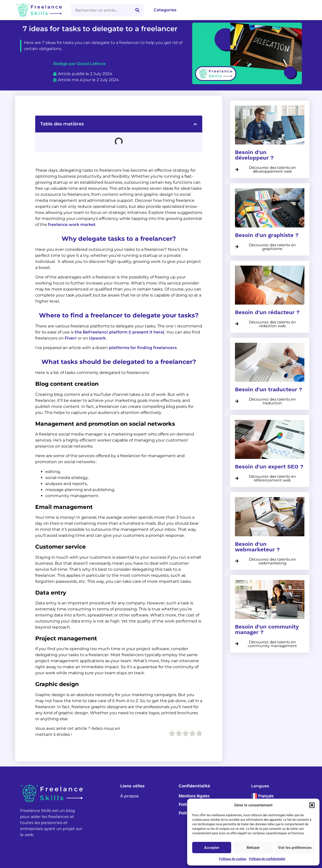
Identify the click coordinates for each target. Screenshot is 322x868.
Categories (165, 10)
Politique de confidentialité (267, 859)
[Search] (137, 10)
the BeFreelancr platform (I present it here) (120, 332)
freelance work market (72, 225)
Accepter (212, 848)
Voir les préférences (295, 848)
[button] (312, 805)
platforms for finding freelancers (143, 348)
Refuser (253, 848)
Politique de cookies (233, 859)
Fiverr (71, 338)
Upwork (97, 338)
